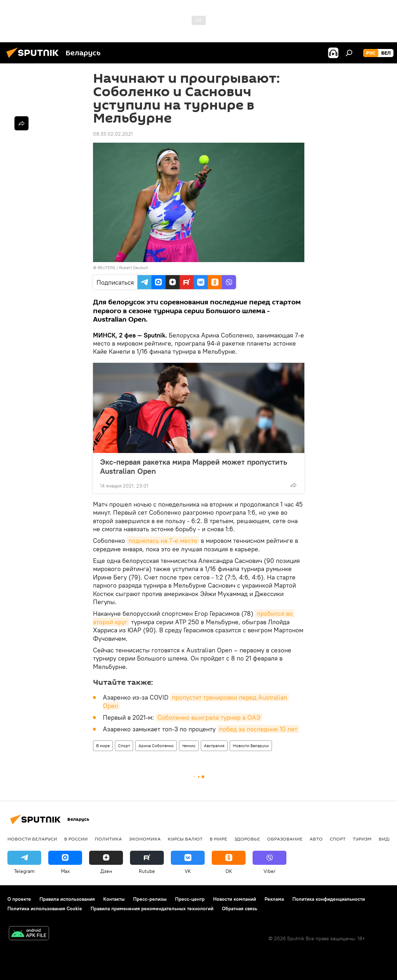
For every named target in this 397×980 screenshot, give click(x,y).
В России (76, 839)
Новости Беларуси (251, 746)
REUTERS (106, 268)
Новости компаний (235, 899)
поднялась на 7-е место (163, 541)
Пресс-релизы (150, 899)
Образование (285, 839)
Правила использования (67, 899)
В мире (103, 746)
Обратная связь (240, 908)
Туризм (362, 839)
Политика (108, 839)
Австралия (214, 746)
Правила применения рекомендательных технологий (152, 908)
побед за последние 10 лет (258, 729)
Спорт (124, 746)
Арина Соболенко (156, 746)
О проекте (19, 899)
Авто (316, 839)
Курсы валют (185, 839)
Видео (387, 839)
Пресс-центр (190, 899)
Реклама (274, 899)
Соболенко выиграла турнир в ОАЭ (209, 717)
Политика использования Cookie (45, 908)
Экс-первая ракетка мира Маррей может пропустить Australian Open (194, 466)
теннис (189, 746)
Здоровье (247, 839)
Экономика (145, 839)
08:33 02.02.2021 (113, 134)
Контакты (114, 899)
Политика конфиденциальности (329, 899)
